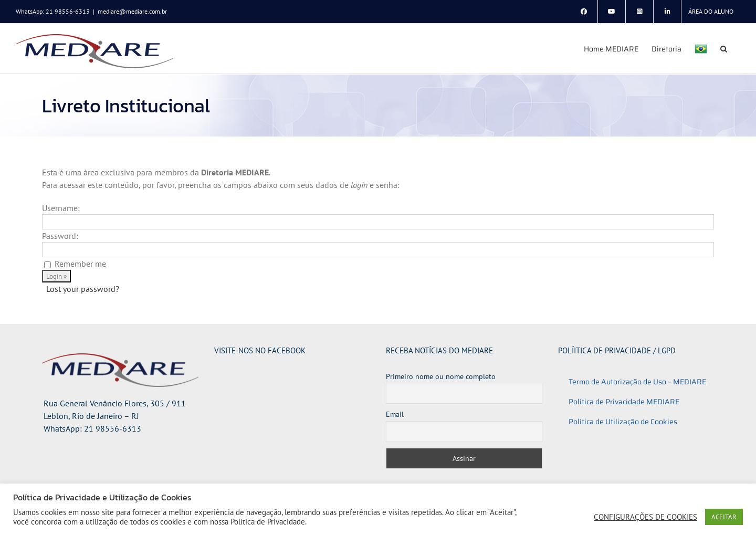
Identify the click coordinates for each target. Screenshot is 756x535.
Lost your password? (83, 289)
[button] (724, 49)
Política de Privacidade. (269, 522)
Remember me (80, 264)
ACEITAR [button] (724, 517)
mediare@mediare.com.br (132, 11)
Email (395, 414)
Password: (60, 236)
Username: (61, 208)
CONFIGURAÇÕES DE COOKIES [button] (645, 517)
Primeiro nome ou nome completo (441, 376)
